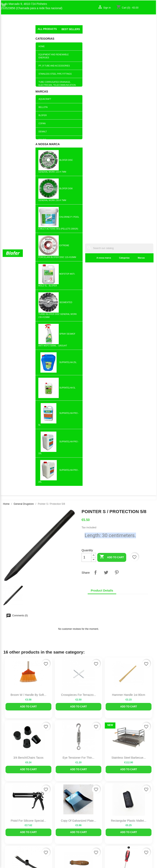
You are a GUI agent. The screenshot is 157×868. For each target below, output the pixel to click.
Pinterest (117, 121)
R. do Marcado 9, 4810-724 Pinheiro (24, 4)
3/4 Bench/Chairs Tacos (28, 307)
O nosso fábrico (13, 679)
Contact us (9, 683)
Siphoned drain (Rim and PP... (28, 495)
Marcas (101, 32)
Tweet (106, 121)
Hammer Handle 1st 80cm (129, 244)
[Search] (99, 23)
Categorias (84, 32)
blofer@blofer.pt (93, 706)
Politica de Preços (54, 704)
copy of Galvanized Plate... (79, 370)
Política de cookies (54, 717)
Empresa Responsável (57, 700)
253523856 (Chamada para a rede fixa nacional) (32, 8)
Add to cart (112, 106)
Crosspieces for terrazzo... (79, 244)
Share (95, 121)
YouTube (25, 624)
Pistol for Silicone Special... (28, 370)
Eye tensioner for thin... (78, 307)
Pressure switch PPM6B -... (129, 495)
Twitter (16, 624)
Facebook (7, 624)
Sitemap (8, 687)
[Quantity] (86, 106)
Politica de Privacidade (57, 709)
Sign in (125, 679)
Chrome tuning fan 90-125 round (78, 558)
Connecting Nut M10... (78, 495)
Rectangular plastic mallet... (129, 370)
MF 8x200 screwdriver (129, 432)
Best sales (49, 679)
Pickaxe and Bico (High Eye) (28, 432)
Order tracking (130, 675)
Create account (131, 683)
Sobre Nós (9, 675)
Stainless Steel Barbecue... (129, 307)
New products (51, 675)
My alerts (127, 687)
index (39, 27)
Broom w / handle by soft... (28, 244)
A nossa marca (63, 32)
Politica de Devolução (56, 713)
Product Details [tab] (102, 139)
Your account (134, 668)
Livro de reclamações (56, 696)
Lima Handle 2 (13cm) (78, 432)
